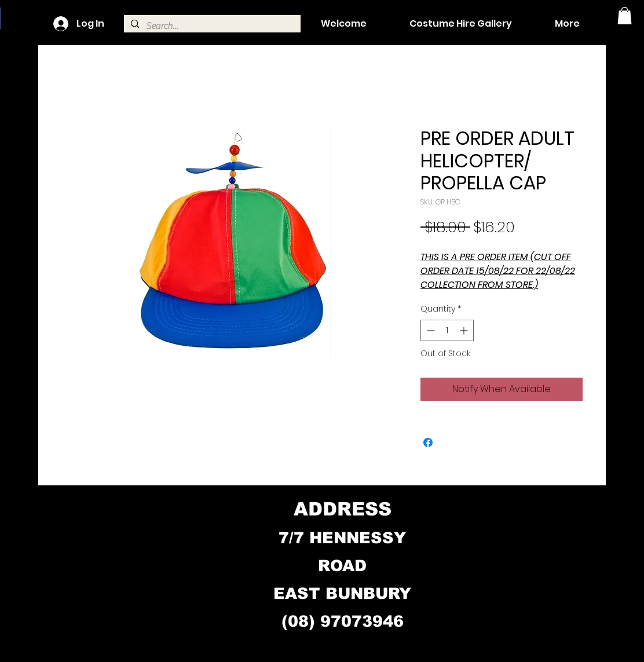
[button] (625, 16)
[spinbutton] (447, 330)
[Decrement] (429, 330)
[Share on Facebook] (428, 442)
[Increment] (465, 330)
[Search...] (211, 26)
